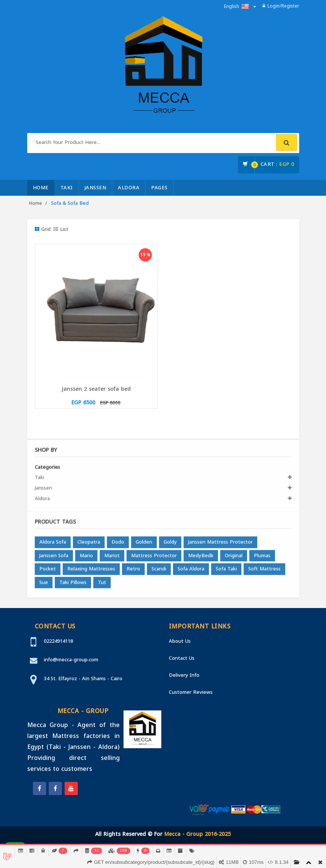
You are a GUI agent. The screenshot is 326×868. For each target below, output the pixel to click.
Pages (159, 188)
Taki (67, 188)
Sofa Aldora (191, 572)
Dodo (118, 545)
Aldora (129, 188)
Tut (102, 585)
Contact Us (182, 658)
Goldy (170, 545)
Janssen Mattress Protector (220, 545)
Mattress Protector (154, 558)
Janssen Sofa (54, 558)
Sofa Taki (226, 572)
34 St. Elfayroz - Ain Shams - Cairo (83, 678)
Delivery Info (184, 675)
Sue (44, 585)
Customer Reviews (191, 692)
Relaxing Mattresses (91, 572)
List (61, 229)
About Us (180, 641)
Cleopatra (89, 545)
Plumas (262, 558)
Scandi (159, 572)
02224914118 (58, 641)
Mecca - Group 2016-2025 (198, 834)
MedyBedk (201, 558)
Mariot (112, 558)
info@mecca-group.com (71, 660)
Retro (133, 572)
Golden (144, 545)
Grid (43, 229)
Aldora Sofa (53, 545)
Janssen (96, 188)
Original (234, 558)
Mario (86, 558)
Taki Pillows (73, 585)
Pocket (48, 572)
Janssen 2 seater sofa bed (96, 389)
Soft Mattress (264, 572)
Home (41, 188)
